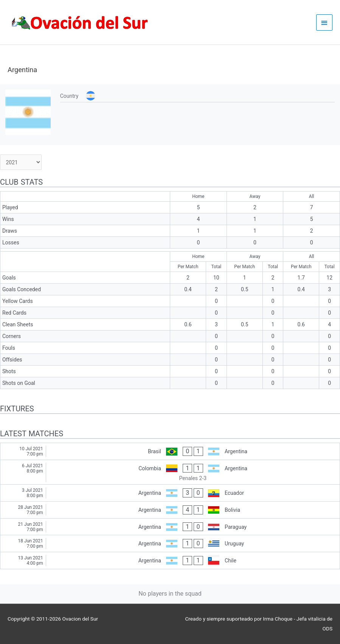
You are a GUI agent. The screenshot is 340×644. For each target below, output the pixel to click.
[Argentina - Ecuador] (170, 493)
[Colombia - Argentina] (170, 472)
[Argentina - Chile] (170, 561)
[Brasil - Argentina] (170, 451)
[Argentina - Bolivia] (170, 510)
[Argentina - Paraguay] (170, 527)
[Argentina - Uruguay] (170, 544)
